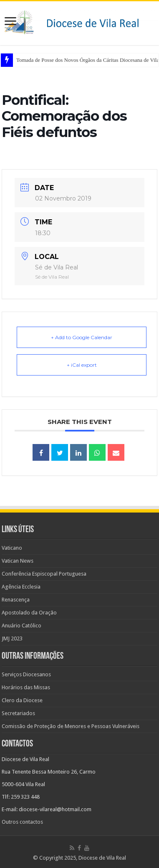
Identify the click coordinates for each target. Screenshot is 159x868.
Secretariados (18, 713)
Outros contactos (22, 822)
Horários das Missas (26, 687)
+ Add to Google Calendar (82, 337)
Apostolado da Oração (29, 613)
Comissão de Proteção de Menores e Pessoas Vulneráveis (71, 726)
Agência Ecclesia (21, 587)
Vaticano (12, 548)
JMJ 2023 (12, 638)
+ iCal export (82, 365)
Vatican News (18, 561)
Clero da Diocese (22, 700)
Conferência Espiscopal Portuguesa (44, 574)
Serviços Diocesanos (26, 674)
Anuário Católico (21, 626)
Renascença (16, 600)
